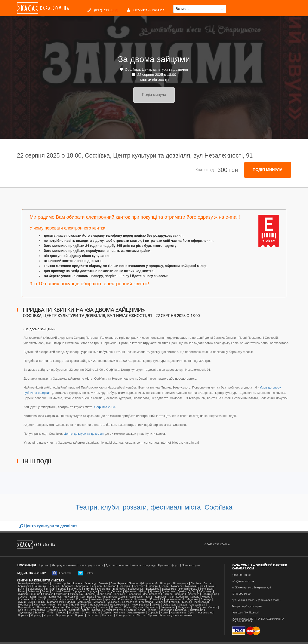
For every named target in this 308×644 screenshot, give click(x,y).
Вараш (62, 589)
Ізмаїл (45, 583)
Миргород (147, 602)
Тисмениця (196, 610)
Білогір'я (165, 583)
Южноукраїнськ (125, 615)
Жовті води (104, 594)
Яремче (153, 615)
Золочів (23, 597)
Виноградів (104, 589)
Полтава (116, 607)
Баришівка (25, 586)
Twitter (85, 573)
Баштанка (40, 586)
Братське (139, 586)
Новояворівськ (140, 605)
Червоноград (205, 613)
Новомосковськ (119, 605)
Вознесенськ (136, 589)
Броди (165, 586)
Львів (41, 602)
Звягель (168, 594)
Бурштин (190, 586)
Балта (207, 583)
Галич (45, 591)
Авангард (90, 583)
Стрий (132, 610)
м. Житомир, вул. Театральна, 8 (251, 588)
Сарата (213, 607)
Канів (149, 597)
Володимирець (188, 589)
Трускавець (25, 613)
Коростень (50, 599)
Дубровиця (205, 591)
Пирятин (58, 607)
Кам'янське (87, 597)
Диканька (131, 591)
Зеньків (180, 594)
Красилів (110, 599)
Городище (79, 591)
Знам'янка (193, 594)
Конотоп (36, 599)
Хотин (164, 613)
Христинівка (178, 613)
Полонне (103, 607)
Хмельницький (136, 613)
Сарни (22, 610)
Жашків (36, 594)
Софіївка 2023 (104, 407)
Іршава (77, 583)
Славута (74, 610)
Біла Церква (118, 583)
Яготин (141, 615)
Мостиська (25, 605)
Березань (82, 586)
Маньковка (84, 602)
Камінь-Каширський (131, 597)
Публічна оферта (169, 565)
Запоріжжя (134, 594)
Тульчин (40, 613)
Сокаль (97, 610)
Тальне (152, 610)
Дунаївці (23, 594)
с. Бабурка (199, 607)
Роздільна (184, 607)
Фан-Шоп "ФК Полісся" (246, 613)
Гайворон (34, 591)
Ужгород (61, 613)
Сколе (63, 610)
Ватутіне (89, 589)
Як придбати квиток (64, 565)
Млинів (175, 602)
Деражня (117, 591)
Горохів (104, 591)
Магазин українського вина (177, 615)
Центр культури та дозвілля (84, 434)
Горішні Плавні (61, 591)
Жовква (90, 594)
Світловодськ (37, 610)
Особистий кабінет (146, 10)
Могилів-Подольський (196, 602)
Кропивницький (175, 599)
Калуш (42, 597)
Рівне (128, 607)
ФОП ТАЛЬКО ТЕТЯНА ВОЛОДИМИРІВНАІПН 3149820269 (258, 620)
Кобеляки (182, 597)
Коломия (23, 599)
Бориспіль (125, 586)
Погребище (73, 607)
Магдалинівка (56, 602)
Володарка (153, 589)
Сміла (86, 610)
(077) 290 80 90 (241, 594)
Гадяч (22, 591)
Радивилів (152, 607)
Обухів (156, 605)
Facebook (61, 573)
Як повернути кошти (91, 565)
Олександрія (197, 605)
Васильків (75, 589)
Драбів (182, 591)
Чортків (80, 615)
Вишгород (119, 589)
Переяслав (44, 607)
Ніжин (52, 605)
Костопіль (82, 599)
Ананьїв (103, 583)
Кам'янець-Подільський (63, 597)
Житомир (61, 594)
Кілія (33, 597)
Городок (92, 591)
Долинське (168, 591)
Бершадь (96, 586)
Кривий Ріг (157, 599)
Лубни (22, 602)
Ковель (195, 597)
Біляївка (196, 583)
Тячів (50, 613)
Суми (142, 610)
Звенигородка (152, 594)
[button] (200, 9)
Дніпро (143, 591)
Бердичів (54, 586)
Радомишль (168, 607)
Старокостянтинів (115, 610)
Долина (154, 591)
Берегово (68, 586)
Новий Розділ (79, 605)
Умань (86, 613)
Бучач (22, 589)
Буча (211, 586)
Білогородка (181, 583)
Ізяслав (56, 583)
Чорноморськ (64, 615)
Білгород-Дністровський (143, 583)
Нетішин (63, 605)
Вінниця (51, 589)
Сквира (52, 610)
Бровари (153, 586)
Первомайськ (26, 607)
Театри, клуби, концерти (247, 606)
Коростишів (67, 599)
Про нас (44, 565)
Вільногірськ (35, 589)
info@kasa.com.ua (243, 581)
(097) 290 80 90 (103, 10)
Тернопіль (181, 610)
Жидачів (48, 594)
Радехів (138, 607)
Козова (206, 597)
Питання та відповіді (143, 565)
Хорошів (153, 613)
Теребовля (166, 610)
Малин (71, 602)
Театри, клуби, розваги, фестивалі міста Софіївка (154, 507)
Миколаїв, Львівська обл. (123, 602)
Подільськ (89, 607)
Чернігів (49, 615)
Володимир (169, 589)
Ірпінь (67, 583)
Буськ (202, 586)
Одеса (183, 605)
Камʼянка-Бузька (107, 597)
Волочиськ (206, 589)
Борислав (110, 586)
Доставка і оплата (117, 565)
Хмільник (119, 613)
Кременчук (141, 599)
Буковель (177, 586)
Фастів (96, 613)
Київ (171, 597)
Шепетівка (93, 615)
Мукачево (40, 605)
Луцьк (32, 602)
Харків (107, 613)
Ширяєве (108, 615)
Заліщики (119, 594)
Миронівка (162, 602)
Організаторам (191, 565)
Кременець (125, 599)
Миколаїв (99, 602)
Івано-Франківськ (28, 583)
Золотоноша (209, 594)
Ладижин (193, 599)
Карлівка (160, 597)
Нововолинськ (99, 605)
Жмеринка (76, 594)
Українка (74, 613)
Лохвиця (206, 599)
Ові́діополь (169, 605)
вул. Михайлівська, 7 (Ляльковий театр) (256, 600)
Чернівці (36, 615)
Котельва (96, 599)
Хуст (191, 613)
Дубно (192, 591)
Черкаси (23, 615)
